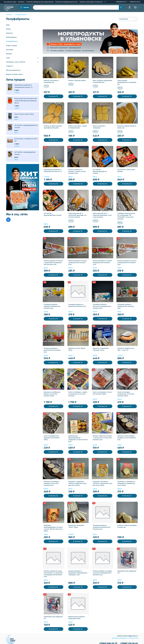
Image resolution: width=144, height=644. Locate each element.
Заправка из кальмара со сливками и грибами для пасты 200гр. (126, 483)
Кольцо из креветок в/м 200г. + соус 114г (126, 349)
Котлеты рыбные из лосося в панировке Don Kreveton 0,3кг (127, 263)
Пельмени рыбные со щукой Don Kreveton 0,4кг (77, 305)
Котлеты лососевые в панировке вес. (51, 81)
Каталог (25, 7)
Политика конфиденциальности (66, 2)
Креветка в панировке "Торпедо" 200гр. (101, 349)
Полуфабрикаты (12, 41)
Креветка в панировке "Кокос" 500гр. (76, 526)
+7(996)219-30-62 (135, 2)
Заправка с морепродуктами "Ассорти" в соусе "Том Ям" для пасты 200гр (53, 528)
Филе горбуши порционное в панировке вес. (102, 81)
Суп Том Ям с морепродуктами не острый (100, 171)
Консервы (10, 50)
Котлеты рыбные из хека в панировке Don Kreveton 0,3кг (78, 263)
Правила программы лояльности (91, 2)
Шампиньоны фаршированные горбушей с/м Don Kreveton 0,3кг (78, 439)
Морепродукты (11, 37)
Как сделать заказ (10, 2)
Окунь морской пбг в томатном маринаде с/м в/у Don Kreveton (102, 215)
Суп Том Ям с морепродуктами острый (53, 214)
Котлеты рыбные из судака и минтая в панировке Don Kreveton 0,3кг (102, 573)
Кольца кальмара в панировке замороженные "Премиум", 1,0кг (78, 573)
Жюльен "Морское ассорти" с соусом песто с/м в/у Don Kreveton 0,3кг (102, 438)
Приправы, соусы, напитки (16, 62)
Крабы (8, 29)
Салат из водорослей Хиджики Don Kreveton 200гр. (52, 438)
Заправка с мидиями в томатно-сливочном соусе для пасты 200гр (77, 483)
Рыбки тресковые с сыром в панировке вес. (78, 127)
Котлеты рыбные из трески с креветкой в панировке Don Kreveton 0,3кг (53, 263)
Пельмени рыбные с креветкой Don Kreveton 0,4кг (52, 350)
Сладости (9, 66)
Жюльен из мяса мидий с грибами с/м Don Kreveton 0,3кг (127, 438)
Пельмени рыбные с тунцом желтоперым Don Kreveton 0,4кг (101, 527)
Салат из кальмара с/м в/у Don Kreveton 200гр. (102, 393)
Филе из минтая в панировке (99, 127)
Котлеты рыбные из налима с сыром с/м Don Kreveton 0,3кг (77, 171)
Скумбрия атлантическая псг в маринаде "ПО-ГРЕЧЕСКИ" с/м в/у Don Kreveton (126, 216)
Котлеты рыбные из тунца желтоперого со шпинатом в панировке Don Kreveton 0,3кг (53, 574)
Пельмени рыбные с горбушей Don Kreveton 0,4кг (126, 306)
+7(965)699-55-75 (121, 2)
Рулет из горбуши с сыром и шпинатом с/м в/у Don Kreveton (78, 394)
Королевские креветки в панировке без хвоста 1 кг (53, 170)
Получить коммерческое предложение (40, 2)
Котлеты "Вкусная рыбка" (77, 80)
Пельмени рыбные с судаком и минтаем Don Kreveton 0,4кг (52, 306)
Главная (9, 14)
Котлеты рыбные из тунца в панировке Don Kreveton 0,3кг (102, 263)
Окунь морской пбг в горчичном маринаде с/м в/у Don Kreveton (77, 215)
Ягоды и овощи (12, 46)
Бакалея (9, 54)
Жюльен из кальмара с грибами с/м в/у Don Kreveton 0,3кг (52, 483)
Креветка (9, 33)
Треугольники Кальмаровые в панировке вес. (127, 82)
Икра (8, 25)
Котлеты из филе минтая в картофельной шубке (53, 127)
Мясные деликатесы (13, 70)
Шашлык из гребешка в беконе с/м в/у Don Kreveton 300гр (52, 394)
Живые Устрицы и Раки (14, 74)
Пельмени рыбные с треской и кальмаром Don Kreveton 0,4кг (102, 306)
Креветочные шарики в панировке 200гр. (77, 618)
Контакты (21, 2)
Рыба (8, 58)
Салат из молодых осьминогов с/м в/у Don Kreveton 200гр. (126, 394)
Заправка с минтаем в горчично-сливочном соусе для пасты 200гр (102, 483)
